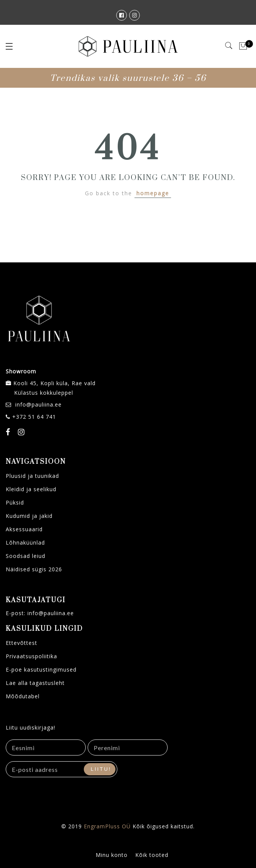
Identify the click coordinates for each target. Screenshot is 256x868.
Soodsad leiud (26, 556)
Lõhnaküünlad (25, 542)
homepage (153, 193)
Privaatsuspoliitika (31, 656)
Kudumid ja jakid (29, 516)
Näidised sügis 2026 (34, 569)
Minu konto (112, 855)
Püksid (15, 502)
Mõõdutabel (23, 696)
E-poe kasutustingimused (41, 669)
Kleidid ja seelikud (31, 489)
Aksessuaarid (24, 529)
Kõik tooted (152, 855)
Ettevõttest (22, 643)
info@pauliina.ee (38, 404)
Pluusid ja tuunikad (32, 476)
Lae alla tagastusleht (35, 683)
